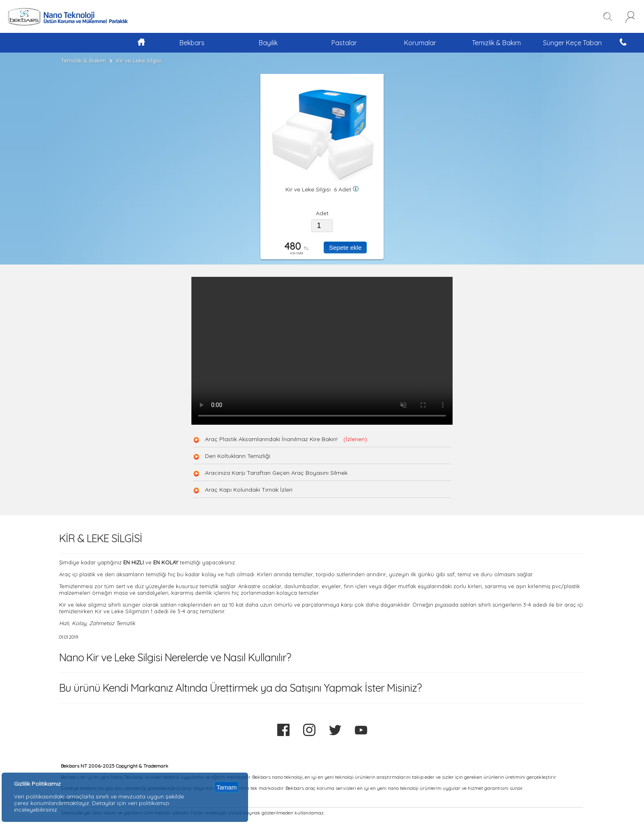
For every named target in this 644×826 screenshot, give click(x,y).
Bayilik (268, 43)
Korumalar (420, 43)
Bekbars (192, 43)
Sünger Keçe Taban (572, 43)
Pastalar (344, 43)
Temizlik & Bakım (496, 43)
